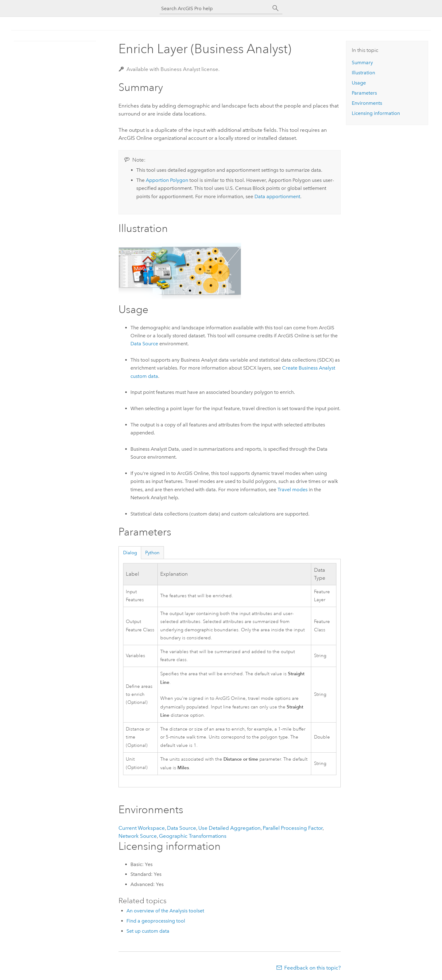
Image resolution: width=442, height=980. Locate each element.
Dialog (130, 553)
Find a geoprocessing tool (156, 921)
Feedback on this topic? (312, 968)
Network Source (138, 836)
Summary (362, 63)
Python (152, 553)
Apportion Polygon (167, 180)
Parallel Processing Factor (293, 828)
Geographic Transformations (193, 836)
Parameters (364, 93)
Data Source (144, 344)
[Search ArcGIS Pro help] (215, 8)
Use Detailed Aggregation (229, 828)
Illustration (363, 73)
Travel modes (293, 490)
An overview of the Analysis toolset (165, 911)
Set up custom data (148, 931)
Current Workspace (142, 828)
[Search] (276, 8)
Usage (359, 83)
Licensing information (376, 113)
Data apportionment (277, 196)
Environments (367, 103)
